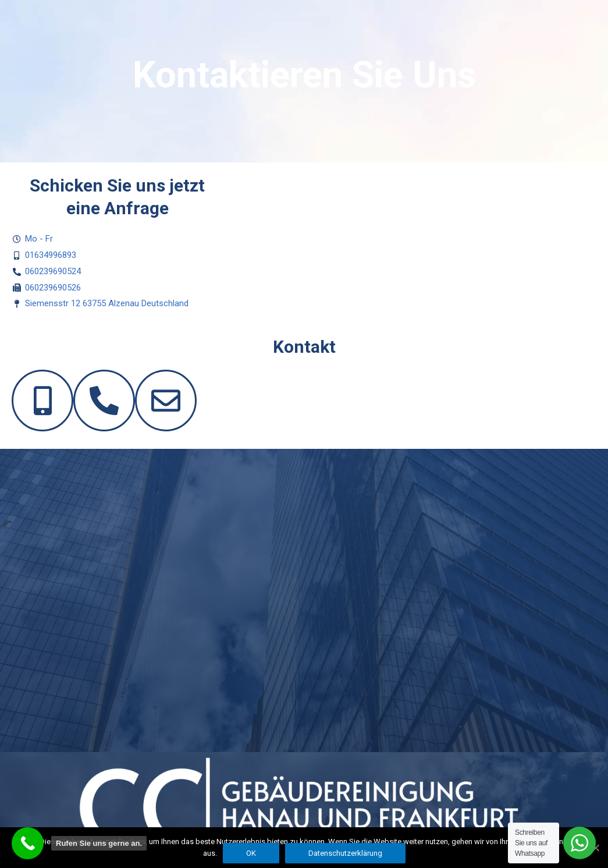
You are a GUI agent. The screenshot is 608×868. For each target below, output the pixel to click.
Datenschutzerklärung (345, 853)
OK (251, 853)
